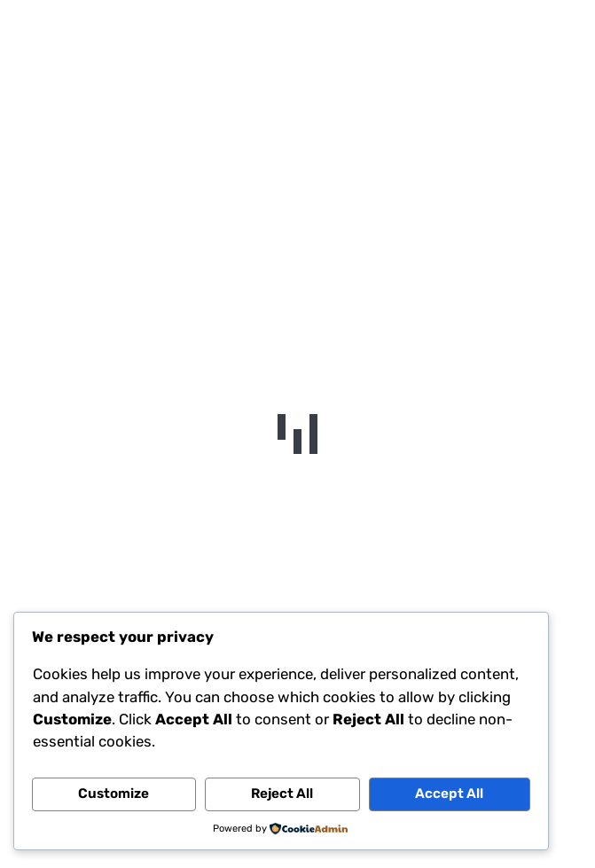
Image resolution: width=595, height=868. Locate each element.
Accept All (449, 794)
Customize (114, 794)
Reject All (282, 794)
